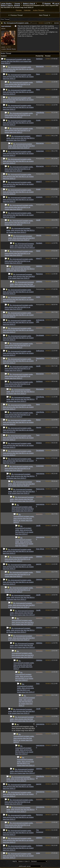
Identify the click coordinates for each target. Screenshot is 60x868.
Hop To (15, 861)
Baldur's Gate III (29, 3)
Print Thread (5, 19)
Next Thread (45, 15)
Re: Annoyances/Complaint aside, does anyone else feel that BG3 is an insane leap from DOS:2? (18, 69)
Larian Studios (6, 3)
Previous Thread (15, 15)
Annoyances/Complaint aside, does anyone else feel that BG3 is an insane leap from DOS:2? (16, 61)
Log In (56, 3)
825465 (57, 23)
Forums (17, 3)
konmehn (34, 23)
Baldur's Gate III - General (10, 5)
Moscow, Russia (11, 49)
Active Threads (39, 10)
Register (46, 3)
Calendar (27, 10)
